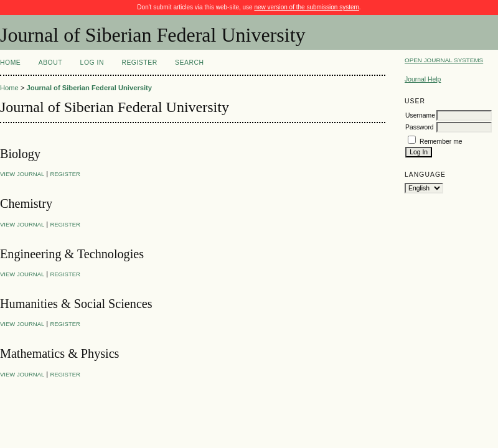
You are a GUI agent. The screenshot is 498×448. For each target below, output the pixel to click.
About (50, 63)
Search (189, 63)
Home (10, 63)
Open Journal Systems (444, 60)
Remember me (441, 142)
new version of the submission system (306, 7)
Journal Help (423, 79)
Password (420, 127)
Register (139, 63)
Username (420, 115)
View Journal (22, 174)
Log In (92, 63)
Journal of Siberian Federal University (89, 88)
